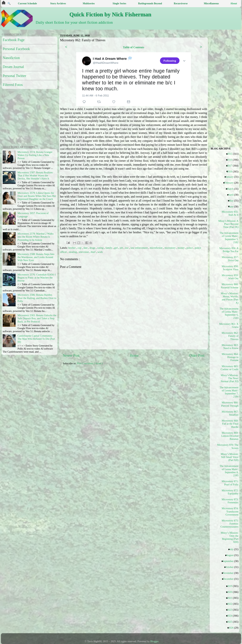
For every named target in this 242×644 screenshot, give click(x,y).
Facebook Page (14, 40)
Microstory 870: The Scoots (229, 446)
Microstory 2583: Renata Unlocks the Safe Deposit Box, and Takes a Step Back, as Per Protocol (37, 318)
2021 (231, 598)
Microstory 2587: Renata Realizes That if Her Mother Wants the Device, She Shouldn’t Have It (35, 176)
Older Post (197, 355)
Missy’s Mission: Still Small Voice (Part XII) (230, 457)
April (232, 195)
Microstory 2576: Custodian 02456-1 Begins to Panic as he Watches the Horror (37, 278)
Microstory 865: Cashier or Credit (230, 368)
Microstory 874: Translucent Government (230, 511)
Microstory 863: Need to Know (230, 347)
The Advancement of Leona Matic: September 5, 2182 (229, 238)
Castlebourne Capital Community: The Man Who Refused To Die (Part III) (36, 339)
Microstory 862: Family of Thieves (230, 336)
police (190, 248)
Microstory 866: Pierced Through (230, 404)
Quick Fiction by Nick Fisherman (110, 14)
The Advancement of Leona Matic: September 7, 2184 (229, 392)
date (86, 248)
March (232, 189)
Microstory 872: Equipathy (230, 492)
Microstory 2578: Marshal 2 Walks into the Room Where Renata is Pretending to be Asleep (36, 237)
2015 (231, 154)
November (229, 573)
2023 (231, 610)
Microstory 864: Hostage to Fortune (230, 357)
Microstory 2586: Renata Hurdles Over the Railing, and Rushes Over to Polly (37, 298)
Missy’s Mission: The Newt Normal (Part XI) (230, 378)
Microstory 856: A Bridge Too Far (229, 250)
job (122, 248)
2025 (231, 622)
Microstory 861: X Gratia (229, 325)
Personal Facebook (16, 49)
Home (134, 355)
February (230, 183)
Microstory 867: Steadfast (230, 413)
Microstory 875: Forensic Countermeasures (229, 524)
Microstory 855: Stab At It (230, 213)
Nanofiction (11, 58)
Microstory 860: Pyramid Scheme (230, 286)
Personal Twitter (14, 76)
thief (93, 252)
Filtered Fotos (13, 85)
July (233, 549)
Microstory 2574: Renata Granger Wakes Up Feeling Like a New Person (35, 155)
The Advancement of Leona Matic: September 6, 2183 (229, 313)
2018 (231, 172)
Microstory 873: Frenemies (230, 501)
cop (80, 248)
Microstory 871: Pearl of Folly (230, 483)
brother (72, 248)
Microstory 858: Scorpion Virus (230, 268)
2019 (231, 586)
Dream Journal (13, 67)
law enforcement (139, 248)
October (231, 567)
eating (101, 248)
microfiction (157, 248)
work (100, 252)
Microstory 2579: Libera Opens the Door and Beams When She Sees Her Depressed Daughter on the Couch (37, 196)
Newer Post (71, 355)
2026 (232, 628)
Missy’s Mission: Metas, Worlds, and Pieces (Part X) (230, 298)
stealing (73, 252)
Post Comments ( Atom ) (90, 363)
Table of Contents (133, 47)
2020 (231, 592)
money (181, 248)
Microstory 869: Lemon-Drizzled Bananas (230, 436)
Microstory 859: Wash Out (230, 277)
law (127, 248)
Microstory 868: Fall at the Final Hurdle (230, 424)
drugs (93, 248)
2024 (231, 616)
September (229, 561)
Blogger (155, 641)
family (109, 248)
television (84, 252)
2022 (231, 604)
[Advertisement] (24, 117)
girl (116, 248)
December (229, 579)
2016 (231, 160)
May (232, 201)
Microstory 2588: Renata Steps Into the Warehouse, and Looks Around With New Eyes (36, 257)
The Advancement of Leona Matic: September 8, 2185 (229, 471)
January (231, 177)
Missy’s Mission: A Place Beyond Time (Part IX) (229, 224)
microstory (170, 248)
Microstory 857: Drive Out (230, 259)
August (231, 555)
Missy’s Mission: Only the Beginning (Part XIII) (230, 537)
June (232, 207)
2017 (231, 166)
